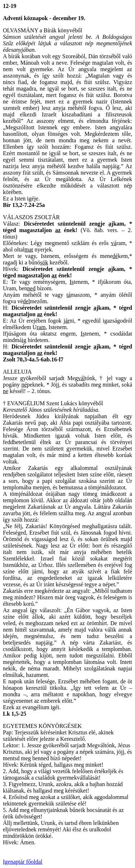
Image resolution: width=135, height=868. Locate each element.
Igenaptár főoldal (23, 862)
